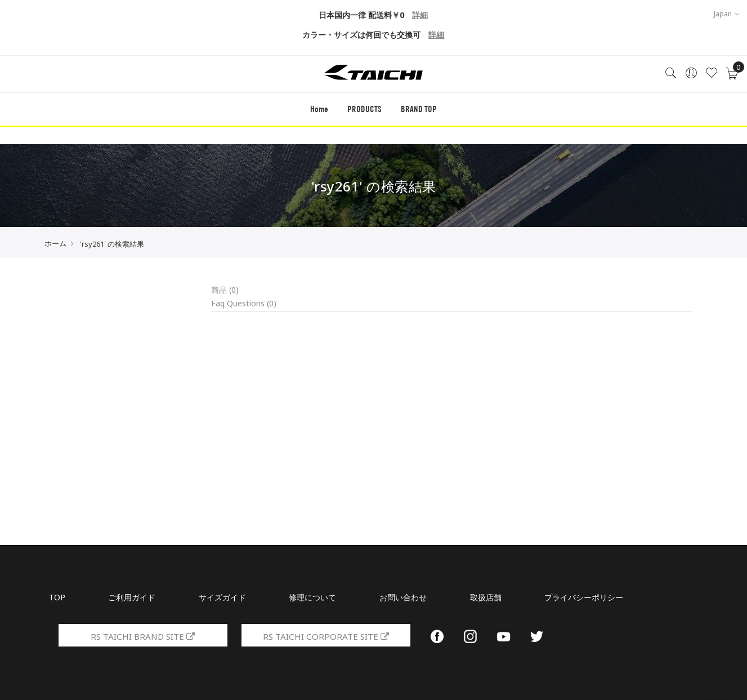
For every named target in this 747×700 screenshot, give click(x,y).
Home (318, 111)
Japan (726, 14)
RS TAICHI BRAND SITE (143, 636)
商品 (225, 290)
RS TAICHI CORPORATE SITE (326, 636)
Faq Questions (244, 303)
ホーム (55, 243)
